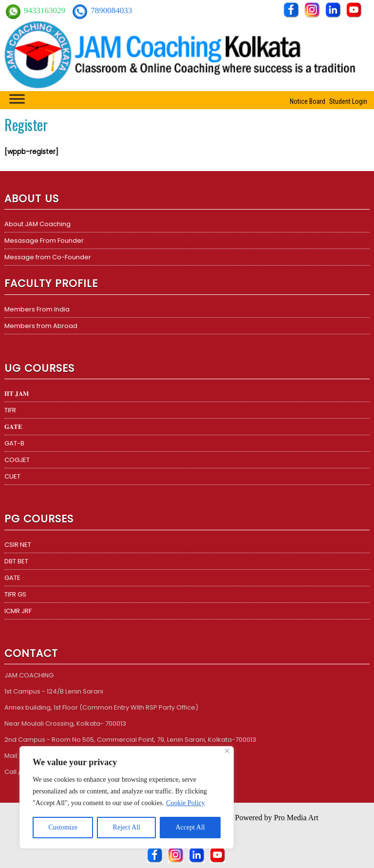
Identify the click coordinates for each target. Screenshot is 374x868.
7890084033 (111, 10)
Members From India (37, 309)
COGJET (17, 460)
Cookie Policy (186, 803)
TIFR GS (15, 594)
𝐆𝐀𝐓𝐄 (13, 427)
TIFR (10, 410)
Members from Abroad (41, 326)
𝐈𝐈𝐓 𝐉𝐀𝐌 (17, 394)
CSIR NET (18, 545)
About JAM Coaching (37, 224)
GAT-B (14, 443)
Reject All (127, 827)
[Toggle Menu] (17, 99)
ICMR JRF (18, 611)
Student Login (348, 101)
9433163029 (46, 10)
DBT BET (16, 561)
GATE (12, 578)
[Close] (227, 751)
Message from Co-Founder (48, 257)
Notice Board (308, 101)
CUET (12, 476)
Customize (63, 827)
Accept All (190, 827)
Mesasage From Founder (44, 241)
